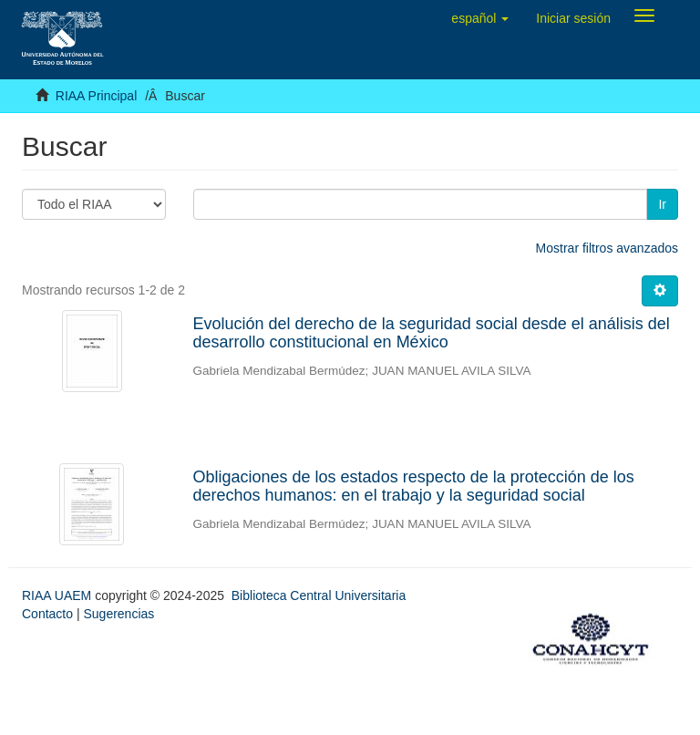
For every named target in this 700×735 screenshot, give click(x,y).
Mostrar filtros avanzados (607, 248)
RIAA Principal (96, 96)
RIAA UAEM (58, 595)
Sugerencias (118, 614)
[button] (480, 18)
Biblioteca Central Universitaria (319, 595)
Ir (662, 204)
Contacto (47, 614)
